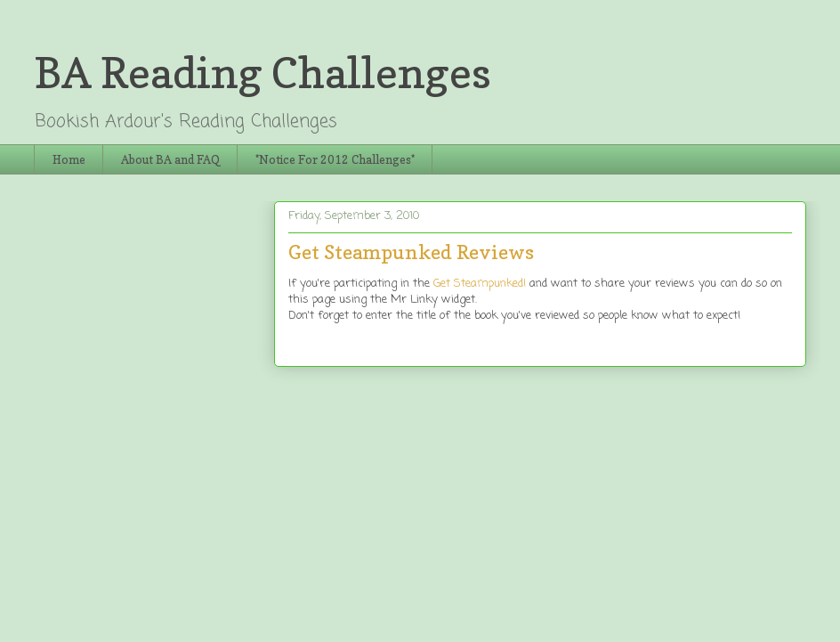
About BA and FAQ (170, 159)
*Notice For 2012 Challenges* (335, 159)
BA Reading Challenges (262, 72)
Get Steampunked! (480, 284)
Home (69, 159)
